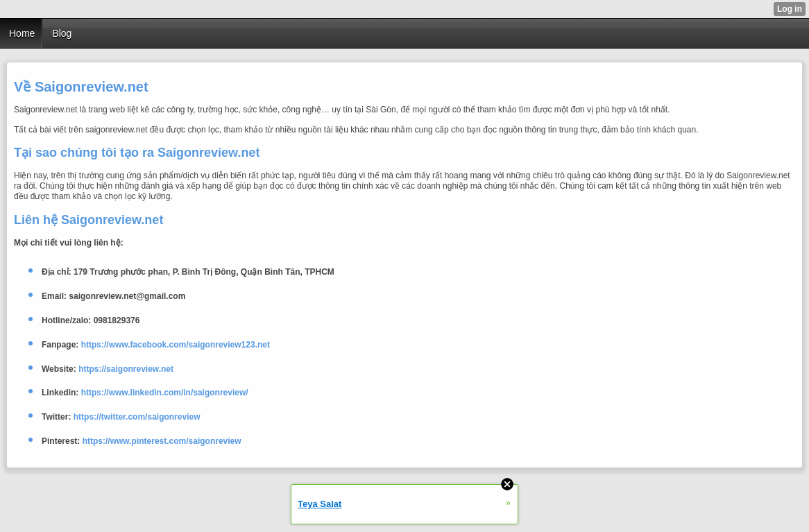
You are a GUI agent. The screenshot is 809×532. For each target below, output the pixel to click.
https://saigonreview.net (126, 369)
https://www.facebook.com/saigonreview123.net (176, 345)
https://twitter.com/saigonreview (137, 417)
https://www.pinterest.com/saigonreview (162, 441)
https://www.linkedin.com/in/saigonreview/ (165, 393)
